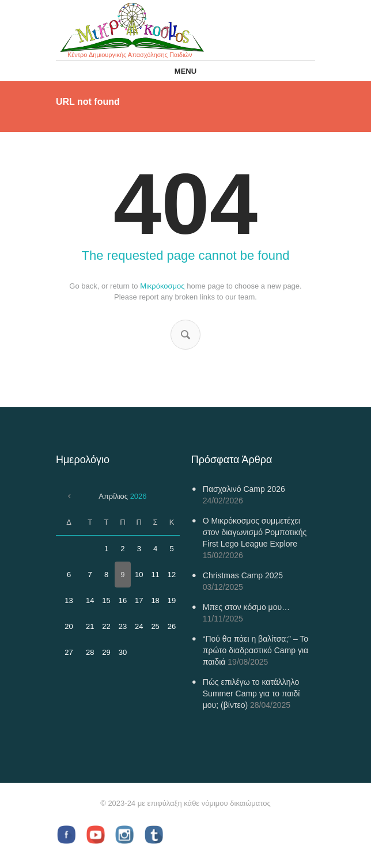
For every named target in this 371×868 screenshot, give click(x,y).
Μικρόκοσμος (162, 286)
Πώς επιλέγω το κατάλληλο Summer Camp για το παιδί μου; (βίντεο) (251, 693)
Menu (185, 71)
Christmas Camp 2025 (243, 575)
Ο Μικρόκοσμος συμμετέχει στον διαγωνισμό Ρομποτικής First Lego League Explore (255, 532)
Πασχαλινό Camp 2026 (244, 489)
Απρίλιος (122, 496)
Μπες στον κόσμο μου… (246, 607)
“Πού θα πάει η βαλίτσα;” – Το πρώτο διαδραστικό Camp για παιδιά (255, 650)
